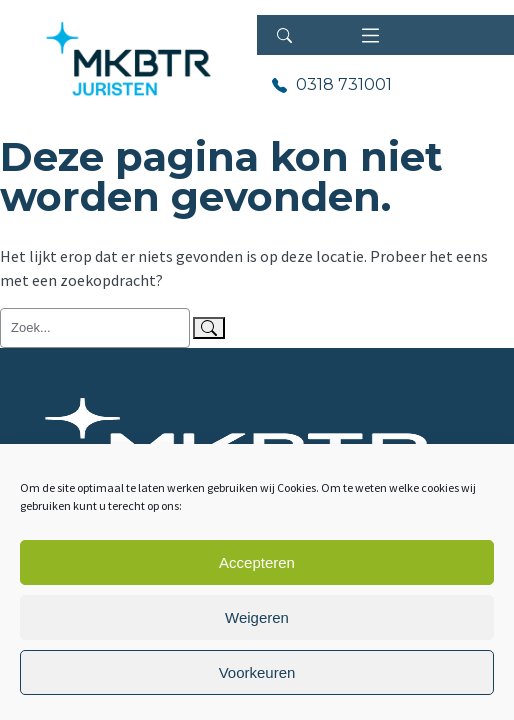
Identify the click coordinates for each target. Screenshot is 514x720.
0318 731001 (342, 84)
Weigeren (257, 617)
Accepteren (257, 562)
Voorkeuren (257, 672)
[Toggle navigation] (370, 35)
